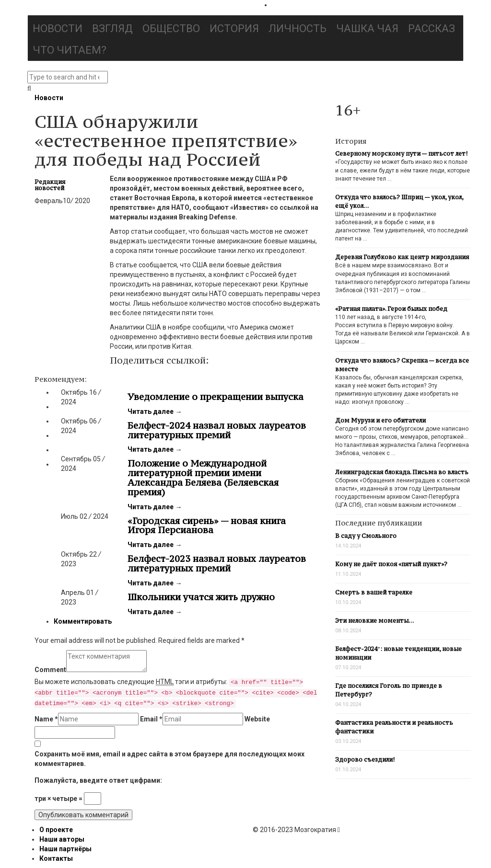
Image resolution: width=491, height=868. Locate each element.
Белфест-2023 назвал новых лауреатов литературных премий (217, 563)
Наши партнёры (65, 849)
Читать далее (155, 411)
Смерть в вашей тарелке (374, 592)
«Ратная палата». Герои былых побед (391, 309)
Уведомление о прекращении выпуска (216, 397)
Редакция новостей (50, 185)
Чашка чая (367, 29)
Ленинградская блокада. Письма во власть (402, 472)
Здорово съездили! (365, 759)
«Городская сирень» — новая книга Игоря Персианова (207, 525)
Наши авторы (62, 839)
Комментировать (83, 621)
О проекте (56, 830)
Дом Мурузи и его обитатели (380, 420)
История (234, 29)
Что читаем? (70, 50)
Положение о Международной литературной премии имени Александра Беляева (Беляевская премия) (203, 477)
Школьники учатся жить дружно (201, 597)
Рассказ (432, 29)
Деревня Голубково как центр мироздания (402, 257)
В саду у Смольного (366, 536)
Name (46, 719)
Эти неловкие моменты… (374, 621)
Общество (171, 29)
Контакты (56, 858)
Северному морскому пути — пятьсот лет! (401, 154)
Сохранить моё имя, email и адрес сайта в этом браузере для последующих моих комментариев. (170, 759)
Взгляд (112, 29)
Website (257, 719)
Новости (58, 29)
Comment (50, 670)
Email (151, 719)
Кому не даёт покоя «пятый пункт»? (391, 564)
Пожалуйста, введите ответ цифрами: (98, 780)
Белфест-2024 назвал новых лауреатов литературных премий (217, 430)
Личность (298, 29)
